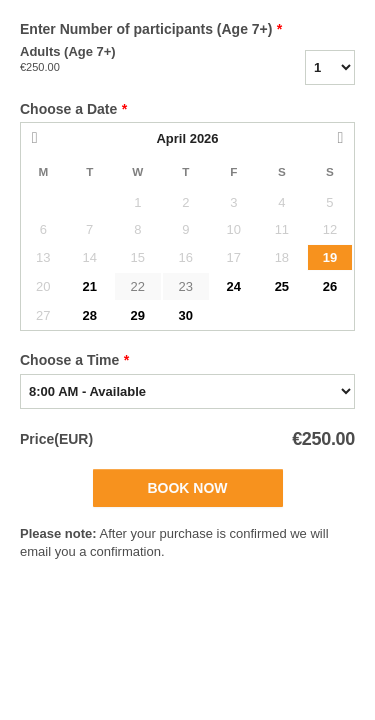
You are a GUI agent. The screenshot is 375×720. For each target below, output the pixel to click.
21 (89, 286)
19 (330, 257)
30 (186, 315)
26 (330, 286)
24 (234, 286)
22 (138, 286)
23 (186, 286)
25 (282, 286)
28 (89, 315)
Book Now (187, 488)
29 (138, 315)
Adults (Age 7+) (120, 60)
